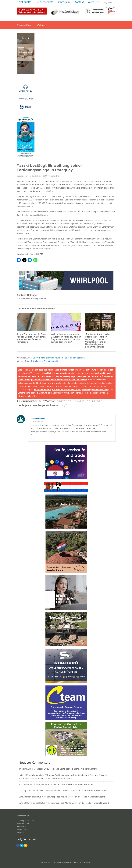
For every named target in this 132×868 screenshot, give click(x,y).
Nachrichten (55, 176)
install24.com (77, 862)
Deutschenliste (44, 2)
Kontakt (79, 2)
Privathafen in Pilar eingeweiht (45, 361)
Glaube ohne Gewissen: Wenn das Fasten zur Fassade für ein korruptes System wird (69, 791)
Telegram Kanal (24, 25)
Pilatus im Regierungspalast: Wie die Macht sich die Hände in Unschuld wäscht (70, 797)
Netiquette (25, 2)
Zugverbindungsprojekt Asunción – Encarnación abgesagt (59, 358)
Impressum (64, 2)
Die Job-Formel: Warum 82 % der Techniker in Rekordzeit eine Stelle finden (60, 785)
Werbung (94, 2)
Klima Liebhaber (38, 419)
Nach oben (87, 862)
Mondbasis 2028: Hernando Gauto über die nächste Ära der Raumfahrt (66, 769)
